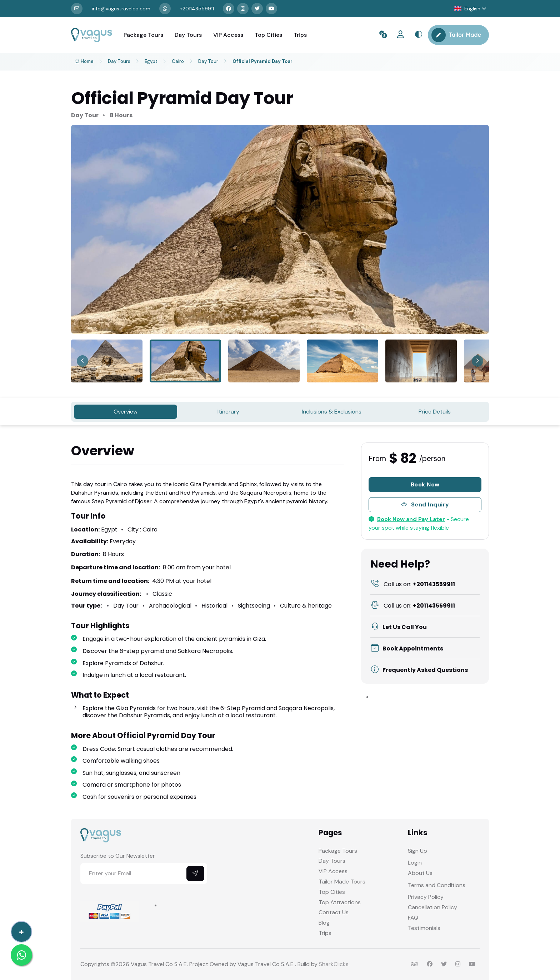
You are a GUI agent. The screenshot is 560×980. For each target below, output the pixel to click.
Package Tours (143, 35)
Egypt (151, 61)
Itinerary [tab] (228, 412)
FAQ (413, 918)
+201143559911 (413, 584)
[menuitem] (107, 361)
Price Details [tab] (435, 412)
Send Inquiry (425, 505)
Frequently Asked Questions (419, 670)
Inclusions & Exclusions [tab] (332, 412)
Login (415, 863)
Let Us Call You (399, 627)
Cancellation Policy (432, 907)
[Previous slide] (82, 361)
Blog (324, 923)
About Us (420, 873)
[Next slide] (477, 361)
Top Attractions (340, 902)
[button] (470, 9)
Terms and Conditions (437, 885)
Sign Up (417, 851)
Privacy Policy (426, 897)
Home (84, 61)
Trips (300, 35)
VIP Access (228, 35)
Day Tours (188, 35)
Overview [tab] (126, 412)
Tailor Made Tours (342, 882)
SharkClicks (334, 964)
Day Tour (208, 61)
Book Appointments (407, 649)
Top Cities (268, 35)
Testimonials (424, 928)
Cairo (178, 61)
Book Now (425, 484)
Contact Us (334, 912)
